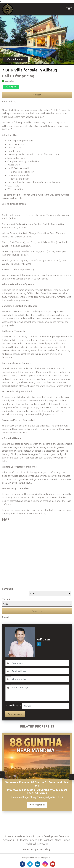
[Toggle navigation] (69, 9)
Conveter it (37, 611)
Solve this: (10, 705)
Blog (47, 849)
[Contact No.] (40, 679)
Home (26, 849)
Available (10, 81)
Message (37, 95)
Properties (37, 849)
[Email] (40, 671)
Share (11, 87)
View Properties (37, 805)
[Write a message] (40, 693)
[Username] (40, 663)
